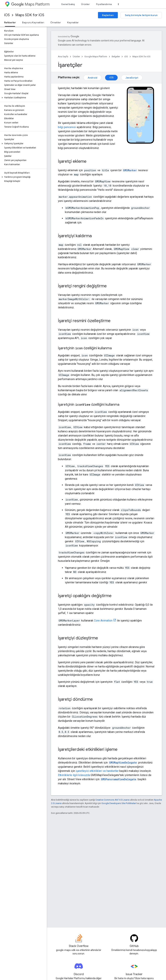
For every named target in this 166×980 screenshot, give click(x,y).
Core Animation (103, 621)
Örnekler (56, 22)
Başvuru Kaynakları (33, 22)
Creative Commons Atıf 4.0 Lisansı (112, 800)
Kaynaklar (73, 22)
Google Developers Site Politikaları (119, 803)
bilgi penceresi (67, 127)
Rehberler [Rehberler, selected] (10, 22)
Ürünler (85, 4)
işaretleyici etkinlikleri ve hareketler (97, 771)
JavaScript (132, 78)
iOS (7, 15)
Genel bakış (68, 4)
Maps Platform (30, 4)
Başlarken (108, 15)
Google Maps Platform (96, 56)
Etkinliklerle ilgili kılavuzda (74, 775)
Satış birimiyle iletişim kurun (141, 15)
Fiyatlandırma (104, 4)
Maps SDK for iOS (30, 15)
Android (92, 78)
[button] (23, 98)
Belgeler (116, 56)
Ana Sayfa (63, 56)
